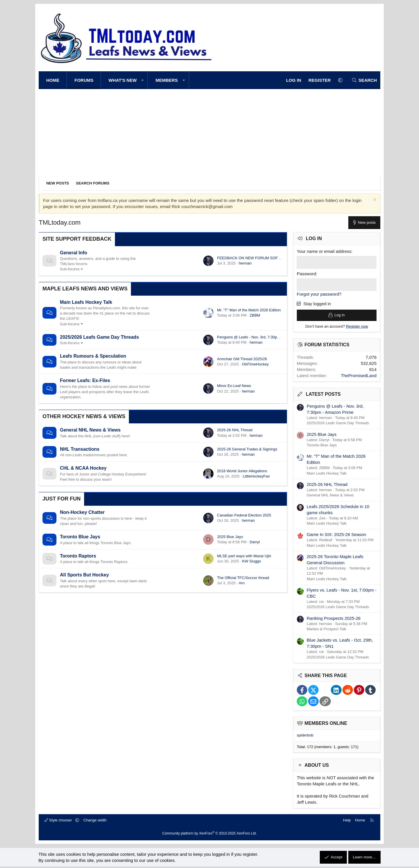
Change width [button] (95, 821)
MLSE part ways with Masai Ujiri (244, 556)
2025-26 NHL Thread (235, 430)
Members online (326, 724)
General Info (73, 253)
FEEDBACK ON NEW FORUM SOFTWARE (254, 258)
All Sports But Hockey (84, 575)
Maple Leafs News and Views (85, 289)
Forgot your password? (319, 294)
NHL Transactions (80, 449)
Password (306, 273)
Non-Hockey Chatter (82, 512)
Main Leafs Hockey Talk (86, 302)
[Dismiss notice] (374, 200)
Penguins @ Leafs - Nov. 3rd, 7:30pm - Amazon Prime (263, 337)
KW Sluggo (252, 561)
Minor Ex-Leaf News (234, 386)
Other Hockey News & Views (84, 416)
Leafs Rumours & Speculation (93, 356)
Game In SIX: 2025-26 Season (336, 536)
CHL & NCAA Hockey (83, 468)
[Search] (364, 80)
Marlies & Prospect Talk (326, 630)
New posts (58, 183)
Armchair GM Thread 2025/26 (242, 359)
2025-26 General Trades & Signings (247, 449)
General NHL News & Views (90, 430)
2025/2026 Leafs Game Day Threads (99, 337)
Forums (84, 80)
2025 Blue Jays (230, 537)
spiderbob (305, 737)
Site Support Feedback (77, 239)
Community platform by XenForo (210, 835)
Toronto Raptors (78, 556)
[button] (143, 80)
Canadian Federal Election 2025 (244, 515)
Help (347, 821)
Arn (242, 583)
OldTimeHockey (255, 364)
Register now (357, 328)
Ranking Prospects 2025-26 (334, 619)
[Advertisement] (210, 133)
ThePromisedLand (359, 377)
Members (167, 80)
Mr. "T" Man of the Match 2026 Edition (249, 310)
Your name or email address (324, 251)
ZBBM (255, 315)
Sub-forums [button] (70, 269)
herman (245, 263)
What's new (123, 80)
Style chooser (59, 821)
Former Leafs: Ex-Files (85, 380)
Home (53, 80)
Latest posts (323, 396)
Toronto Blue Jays (80, 537)
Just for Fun (62, 499)
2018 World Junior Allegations (242, 471)
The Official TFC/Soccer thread (243, 578)
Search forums (93, 183)
